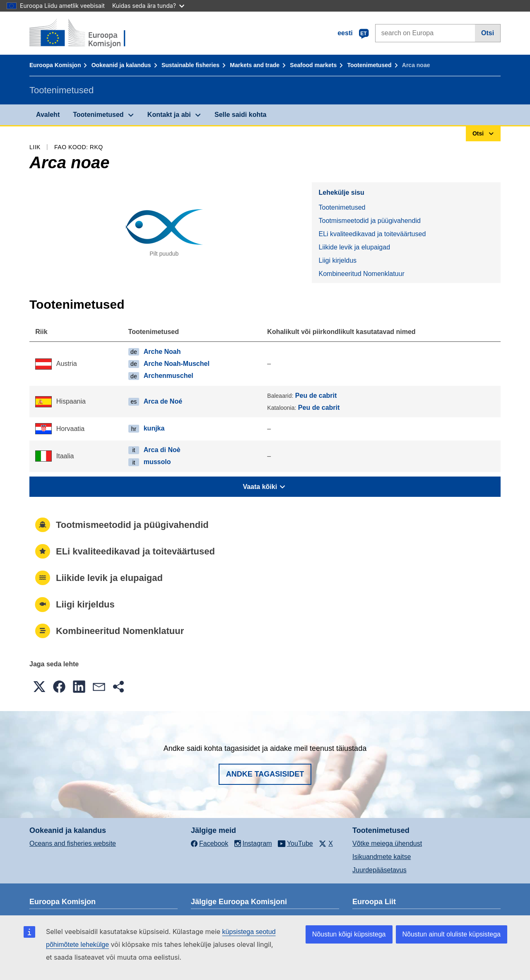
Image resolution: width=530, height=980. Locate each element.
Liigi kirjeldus (337, 260)
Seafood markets (313, 65)
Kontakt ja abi (169, 115)
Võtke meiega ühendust (387, 843)
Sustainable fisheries (190, 65)
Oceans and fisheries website (73, 843)
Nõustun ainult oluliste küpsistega (452, 934)
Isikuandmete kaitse (382, 857)
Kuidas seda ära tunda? (148, 6)
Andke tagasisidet (265, 774)
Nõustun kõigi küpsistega (349, 934)
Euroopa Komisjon (55, 65)
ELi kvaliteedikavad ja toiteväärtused (372, 234)
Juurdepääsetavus (379, 870)
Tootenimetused (369, 65)
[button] (39, 687)
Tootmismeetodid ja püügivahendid (369, 221)
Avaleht (48, 115)
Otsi (488, 33)
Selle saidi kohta (240, 115)
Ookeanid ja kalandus (121, 65)
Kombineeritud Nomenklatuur (361, 274)
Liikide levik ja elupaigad (354, 247)
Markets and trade (255, 65)
